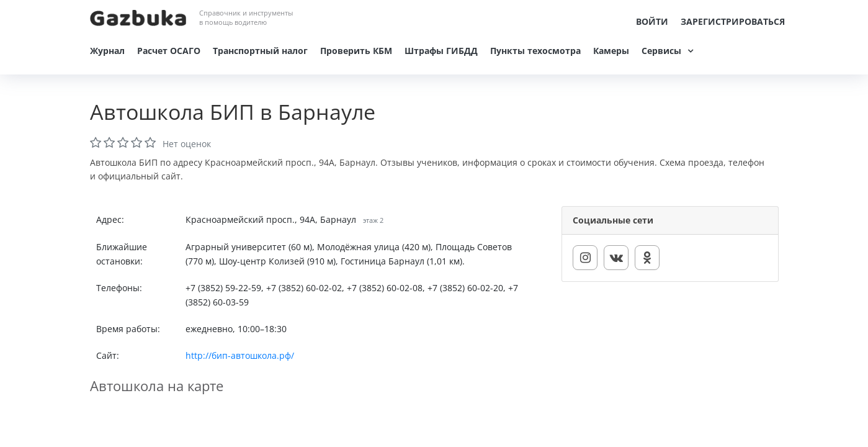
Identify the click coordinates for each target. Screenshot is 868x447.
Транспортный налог (260, 51)
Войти (652, 21)
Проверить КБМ (356, 51)
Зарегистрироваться (733, 21)
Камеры (611, 51)
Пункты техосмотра (535, 51)
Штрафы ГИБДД (441, 51)
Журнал (107, 51)
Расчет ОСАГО (169, 51)
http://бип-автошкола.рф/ (240, 355)
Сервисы (661, 51)
